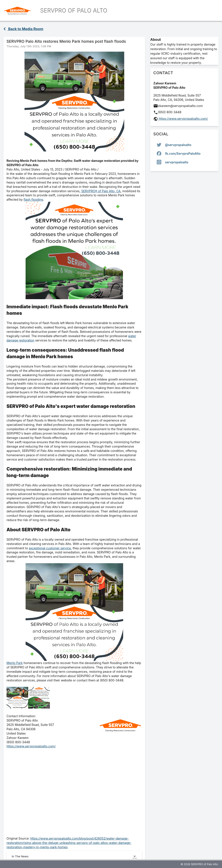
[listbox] (184, 153)
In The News (74, 856)
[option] (184, 145)
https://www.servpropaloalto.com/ (31, 746)
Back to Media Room (23, 29)
